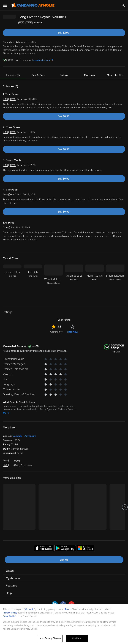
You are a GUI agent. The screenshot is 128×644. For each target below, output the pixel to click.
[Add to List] (123, 23)
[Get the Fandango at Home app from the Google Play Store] (65, 549)
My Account (13, 578)
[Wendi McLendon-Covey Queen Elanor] (53, 283)
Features (11, 586)
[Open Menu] (5, 5)
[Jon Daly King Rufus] (33, 283)
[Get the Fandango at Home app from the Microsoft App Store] (86, 549)
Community (56, 332)
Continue (77, 638)
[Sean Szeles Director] (12, 283)
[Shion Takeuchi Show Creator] (115, 283)
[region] (64, 624)
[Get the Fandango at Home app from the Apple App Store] (44, 549)
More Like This (115, 75)
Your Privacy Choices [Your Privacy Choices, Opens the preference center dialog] (50, 638)
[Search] (123, 5)
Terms (68, 609)
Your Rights (9, 616)
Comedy (17, 436)
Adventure (30, 436)
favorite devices (43, 60)
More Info (89, 75)
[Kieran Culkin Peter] (95, 283)
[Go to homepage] (33, 5)
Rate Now (72, 332)
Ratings (64, 75)
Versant (29, 609)
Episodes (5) (13, 75)
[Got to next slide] (125, 507)
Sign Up (64, 560)
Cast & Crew (38, 75)
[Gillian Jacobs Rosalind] (74, 283)
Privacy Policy (10, 613)
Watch (10, 571)
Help (9, 593)
